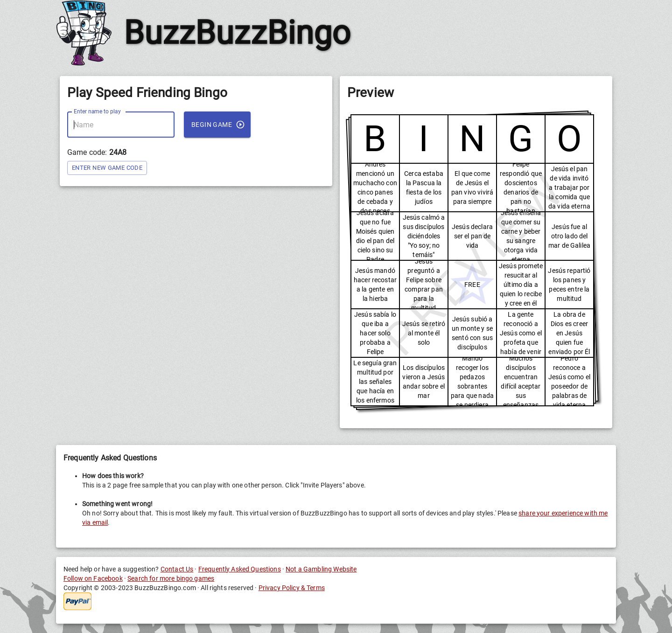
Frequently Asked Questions (240, 569)
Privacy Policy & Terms (292, 588)
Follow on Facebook (93, 578)
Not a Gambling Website (321, 569)
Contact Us (177, 569)
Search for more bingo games (171, 578)
